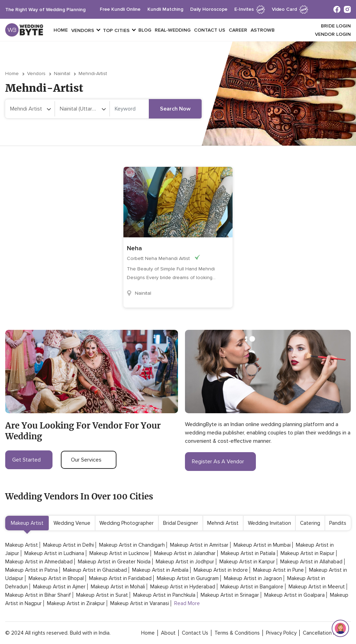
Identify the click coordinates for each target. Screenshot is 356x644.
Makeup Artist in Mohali (118, 587)
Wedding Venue (72, 523)
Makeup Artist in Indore (221, 570)
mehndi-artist (93, 74)
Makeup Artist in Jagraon (253, 578)
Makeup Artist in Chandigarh (132, 545)
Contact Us (210, 30)
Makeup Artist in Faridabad (120, 578)
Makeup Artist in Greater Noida (114, 562)
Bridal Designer (181, 523)
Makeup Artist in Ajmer (59, 587)
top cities (116, 30)
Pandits (338, 523)
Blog (145, 30)
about (168, 633)
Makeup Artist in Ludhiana (54, 553)
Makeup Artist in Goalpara (294, 595)
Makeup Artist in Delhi (68, 545)
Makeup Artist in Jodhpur (185, 562)
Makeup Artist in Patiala (248, 553)
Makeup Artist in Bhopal (56, 578)
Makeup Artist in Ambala (160, 570)
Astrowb (263, 30)
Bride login (336, 26)
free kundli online (120, 9)
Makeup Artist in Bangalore (252, 587)
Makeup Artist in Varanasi (140, 603)
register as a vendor (220, 462)
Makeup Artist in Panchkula (164, 595)
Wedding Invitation (269, 523)
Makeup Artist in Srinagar (230, 595)
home (148, 633)
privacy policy (281, 633)
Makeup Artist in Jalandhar (185, 553)
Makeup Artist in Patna (31, 570)
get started (29, 460)
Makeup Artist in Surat (102, 595)
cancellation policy (325, 633)
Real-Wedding (173, 30)
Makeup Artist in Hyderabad (183, 587)
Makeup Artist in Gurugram (188, 578)
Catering (310, 523)
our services (89, 460)
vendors (83, 30)
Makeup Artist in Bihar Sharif (38, 595)
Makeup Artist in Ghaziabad (95, 570)
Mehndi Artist (223, 523)
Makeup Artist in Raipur (308, 553)
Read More (187, 603)
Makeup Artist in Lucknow (119, 553)
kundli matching (165, 9)
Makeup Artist (27, 523)
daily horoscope (209, 9)
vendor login (333, 34)
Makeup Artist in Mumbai (262, 545)
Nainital (62, 74)
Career (238, 30)
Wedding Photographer (127, 523)
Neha (134, 248)
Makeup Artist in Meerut (317, 587)
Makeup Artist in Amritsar (199, 545)
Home (61, 30)
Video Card (290, 9)
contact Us (195, 633)
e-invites (250, 9)
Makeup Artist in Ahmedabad (39, 562)
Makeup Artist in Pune (278, 570)
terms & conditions (237, 633)
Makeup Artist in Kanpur (247, 562)
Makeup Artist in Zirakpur (76, 603)
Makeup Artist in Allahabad (311, 562)
